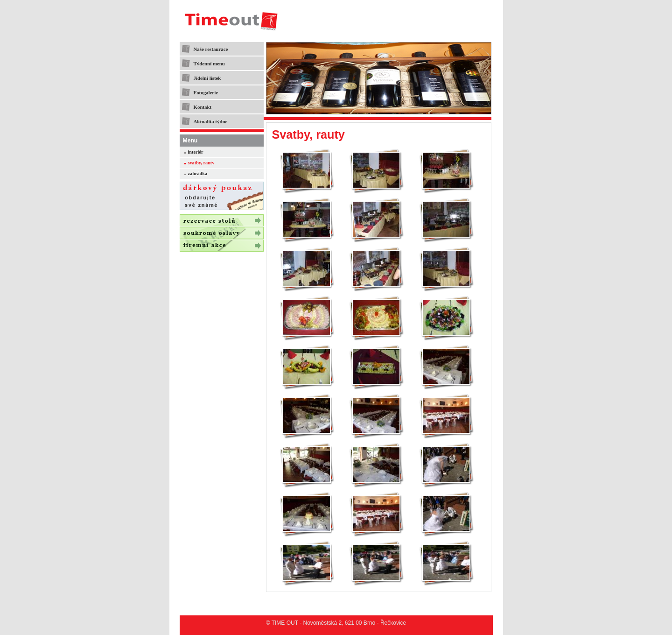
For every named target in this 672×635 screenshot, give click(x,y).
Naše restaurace (211, 49)
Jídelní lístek (207, 78)
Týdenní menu (209, 63)
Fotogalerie (206, 92)
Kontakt (203, 107)
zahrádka (198, 173)
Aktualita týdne (211, 121)
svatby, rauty (201, 163)
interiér (196, 152)
